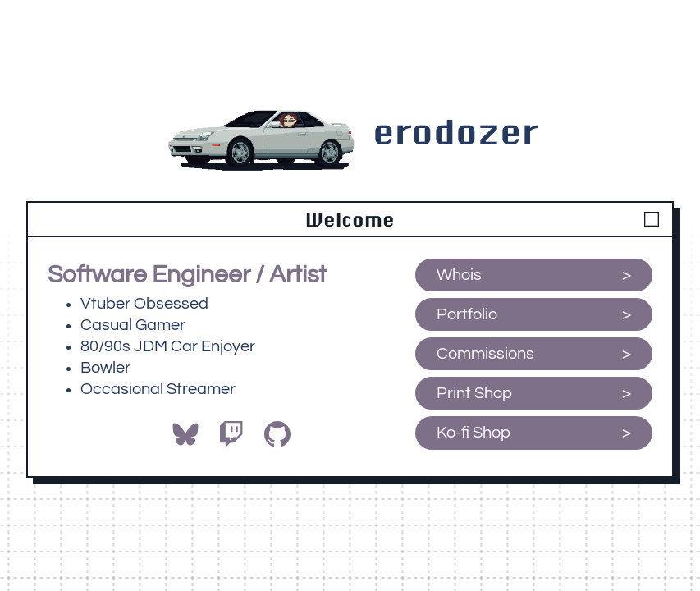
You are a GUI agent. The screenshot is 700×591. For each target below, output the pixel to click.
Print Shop (474, 393)
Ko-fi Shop (476, 433)
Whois (459, 275)
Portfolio (467, 314)
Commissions (485, 354)
